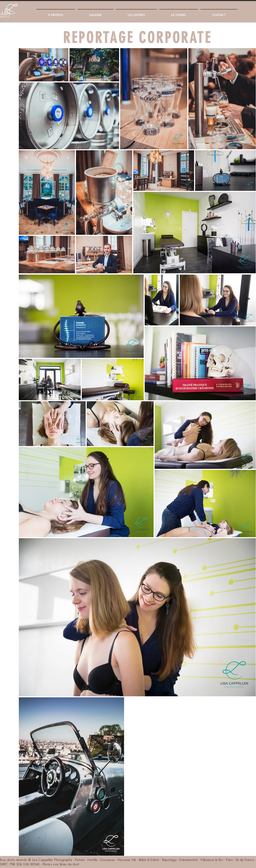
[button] (95, 13)
